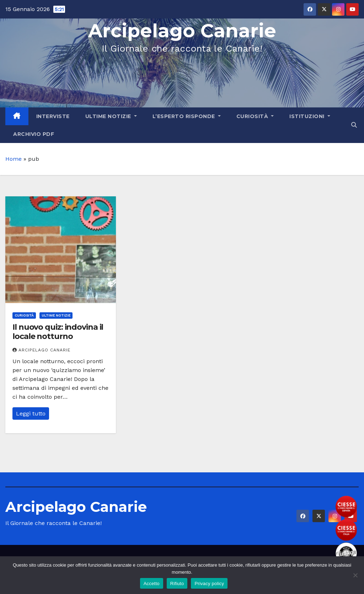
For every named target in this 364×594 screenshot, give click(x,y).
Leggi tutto (31, 413)
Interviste (53, 116)
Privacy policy (209, 584)
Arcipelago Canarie (182, 31)
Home (14, 159)
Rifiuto (177, 584)
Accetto (152, 584)
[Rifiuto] (355, 575)
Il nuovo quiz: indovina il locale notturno (58, 332)
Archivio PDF (34, 134)
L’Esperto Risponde (187, 116)
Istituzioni (310, 116)
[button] (354, 125)
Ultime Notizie (111, 116)
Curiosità (255, 116)
